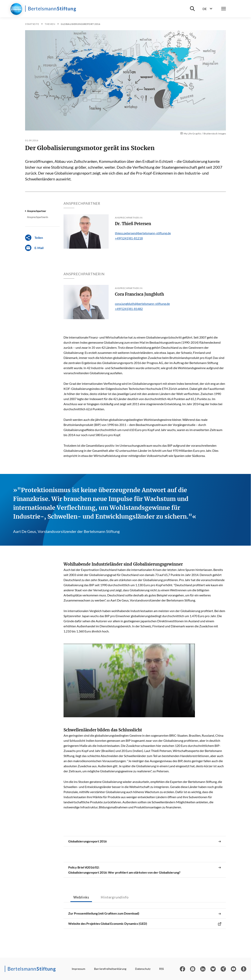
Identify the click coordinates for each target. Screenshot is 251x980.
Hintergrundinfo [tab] (115, 897)
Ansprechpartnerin (38, 217)
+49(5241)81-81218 (129, 238)
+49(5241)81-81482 (129, 309)
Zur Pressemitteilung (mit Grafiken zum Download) (145, 913)
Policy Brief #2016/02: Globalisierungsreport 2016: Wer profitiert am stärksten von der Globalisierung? (145, 870)
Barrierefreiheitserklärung (110, 969)
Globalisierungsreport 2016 (145, 841)
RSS (161, 969)
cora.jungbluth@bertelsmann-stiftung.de (142, 304)
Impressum (79, 969)
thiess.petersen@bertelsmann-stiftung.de (143, 233)
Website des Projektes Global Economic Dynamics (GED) (145, 924)
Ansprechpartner (37, 211)
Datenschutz (143, 969)
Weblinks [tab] (81, 897)
